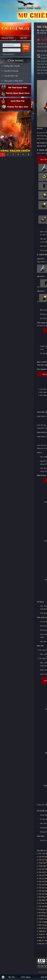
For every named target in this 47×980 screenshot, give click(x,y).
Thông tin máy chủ (16, 107)
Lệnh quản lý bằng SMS (13, 81)
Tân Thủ (11, 977)
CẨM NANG (16, 59)
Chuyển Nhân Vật (11, 76)
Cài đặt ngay (16, 29)
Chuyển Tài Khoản (11, 71)
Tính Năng (26, 977)
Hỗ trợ (16, 88)
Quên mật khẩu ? (8, 54)
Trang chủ (38, 30)
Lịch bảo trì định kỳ (16, 101)
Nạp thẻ (23, 38)
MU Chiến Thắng (18, 11)
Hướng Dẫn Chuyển (12, 66)
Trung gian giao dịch (16, 94)
